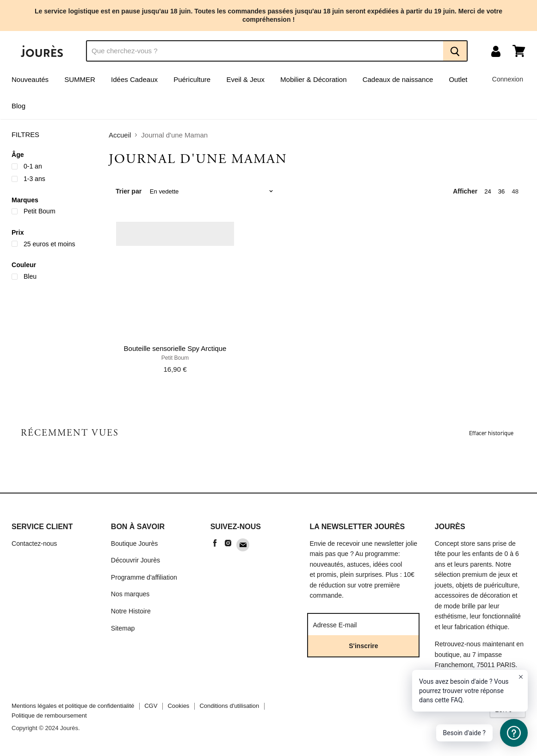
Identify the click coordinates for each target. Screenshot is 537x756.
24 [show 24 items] (488, 191)
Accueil (120, 135)
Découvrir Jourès (136, 560)
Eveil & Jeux (245, 79)
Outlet (458, 79)
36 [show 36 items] (502, 191)
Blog (19, 106)
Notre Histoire (131, 611)
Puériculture (192, 79)
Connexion (508, 79)
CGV (151, 706)
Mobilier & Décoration (313, 79)
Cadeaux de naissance (398, 79)
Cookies (178, 706)
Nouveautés (30, 79)
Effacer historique (491, 433)
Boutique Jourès (135, 544)
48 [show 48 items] (515, 191)
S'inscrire (363, 646)
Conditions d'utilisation (229, 706)
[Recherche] (265, 51)
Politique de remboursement (49, 715)
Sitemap (123, 628)
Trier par (129, 191)
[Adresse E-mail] (363, 625)
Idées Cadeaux (134, 79)
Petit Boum (175, 358)
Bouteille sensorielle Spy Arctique (175, 348)
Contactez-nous (34, 544)
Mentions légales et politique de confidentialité (73, 706)
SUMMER (80, 79)
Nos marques (130, 594)
